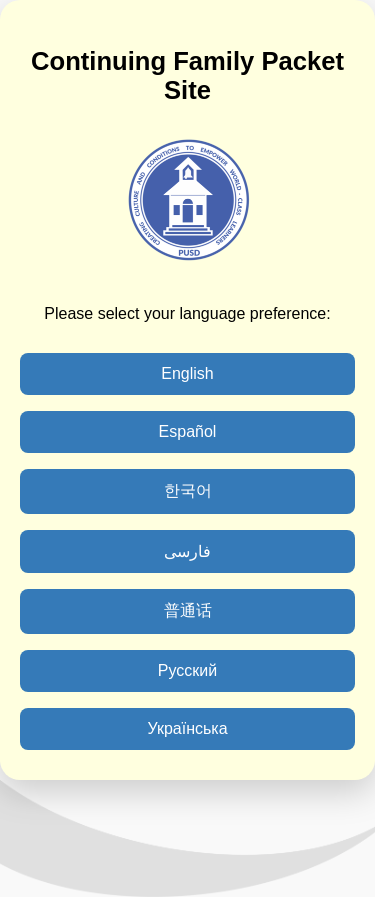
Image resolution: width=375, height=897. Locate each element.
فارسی (187, 551)
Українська (187, 728)
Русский (187, 670)
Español (188, 431)
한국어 (188, 490)
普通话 (188, 610)
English (187, 373)
